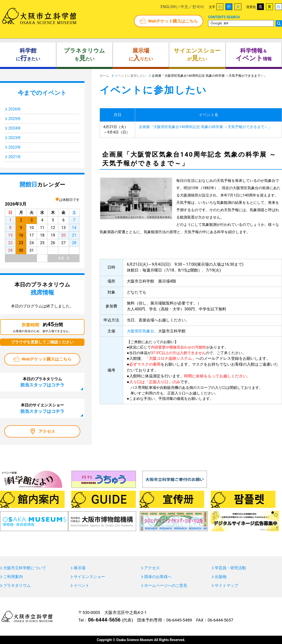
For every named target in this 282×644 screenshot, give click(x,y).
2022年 (15, 147)
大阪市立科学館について (25, 568)
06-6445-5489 (179, 620)
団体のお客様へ (158, 577)
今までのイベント (42, 93)
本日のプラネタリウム (42, 382)
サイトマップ (226, 586)
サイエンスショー (89, 577)
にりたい (141, 55)
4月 (61, 258)
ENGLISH (169, 7)
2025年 (15, 119)
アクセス (47, 431)
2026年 (15, 109)
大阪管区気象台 (141, 331)
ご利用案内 (13, 577)
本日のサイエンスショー (42, 408)
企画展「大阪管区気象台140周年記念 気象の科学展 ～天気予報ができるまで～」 (205, 127)
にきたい (28, 55)
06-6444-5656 (104, 620)
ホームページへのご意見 (166, 586)
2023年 (15, 138)
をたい (84, 55)
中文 (184, 7)
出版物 (221, 577)
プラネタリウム (17, 586)
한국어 (198, 7)
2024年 (15, 128)
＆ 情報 (254, 55)
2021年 (15, 157)
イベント (82, 586)
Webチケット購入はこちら (173, 21)
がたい (197, 55)
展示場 (80, 568)
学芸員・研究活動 (230, 568)
